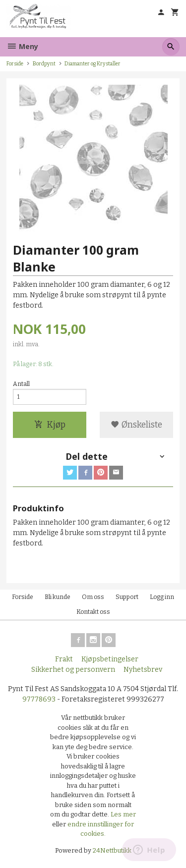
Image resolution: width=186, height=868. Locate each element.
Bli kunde (58, 597)
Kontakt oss (93, 612)
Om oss (93, 597)
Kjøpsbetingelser (110, 659)
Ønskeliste (136, 425)
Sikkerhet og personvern (73, 670)
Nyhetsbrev (143, 670)
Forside (15, 64)
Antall (21, 384)
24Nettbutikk (112, 850)
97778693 (39, 699)
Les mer (123, 814)
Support (127, 597)
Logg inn (162, 597)
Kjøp (50, 425)
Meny (22, 46)
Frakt (64, 659)
